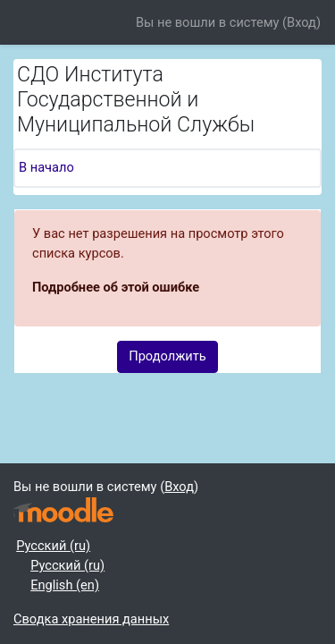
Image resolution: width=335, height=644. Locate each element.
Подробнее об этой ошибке (116, 287)
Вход (301, 22)
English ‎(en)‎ (65, 585)
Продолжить (167, 356)
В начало (46, 167)
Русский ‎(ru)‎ (53, 546)
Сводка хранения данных (91, 619)
